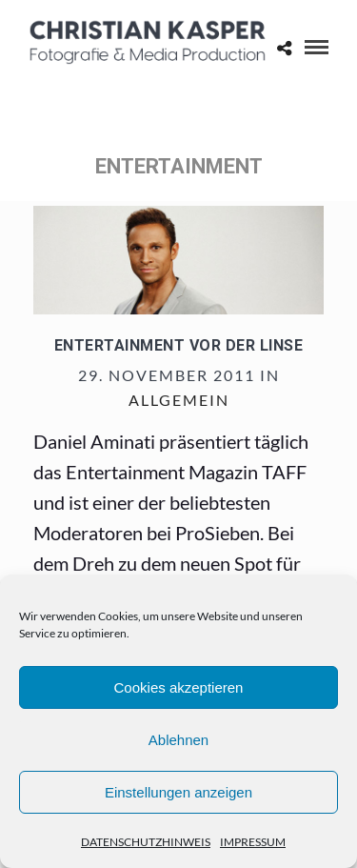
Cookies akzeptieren (179, 687)
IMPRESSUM (253, 842)
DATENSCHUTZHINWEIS (146, 842)
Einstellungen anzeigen (178, 792)
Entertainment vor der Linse (179, 345)
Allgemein (179, 400)
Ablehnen (178, 740)
